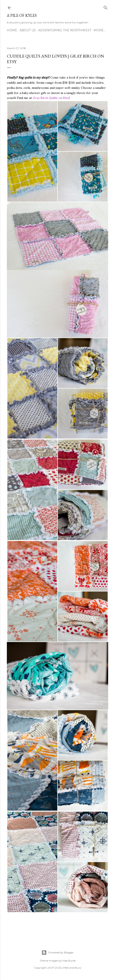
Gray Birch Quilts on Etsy (51, 98)
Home (12, 30)
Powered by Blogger (58, 953)
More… (100, 30)
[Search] (106, 7)
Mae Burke (69, 961)
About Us (28, 30)
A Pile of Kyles (22, 15)
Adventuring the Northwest (65, 30)
